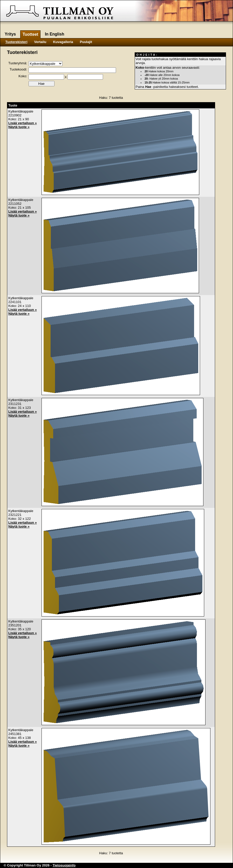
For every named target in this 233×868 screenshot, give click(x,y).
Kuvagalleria (63, 42)
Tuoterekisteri (16, 42)
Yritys (10, 34)
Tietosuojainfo (64, 865)
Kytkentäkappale (21, 111)
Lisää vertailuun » (23, 123)
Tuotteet (30, 34)
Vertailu (40, 42)
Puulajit (86, 42)
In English (55, 34)
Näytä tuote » (19, 127)
